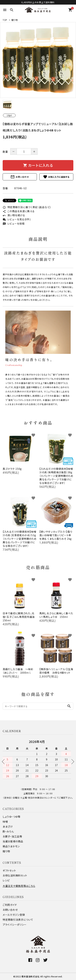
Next (72, 762)
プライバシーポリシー (15, 925)
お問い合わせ (20, 177)
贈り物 (15, 20)
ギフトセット (9, 870)
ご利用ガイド (10, 905)
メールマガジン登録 (14, 915)
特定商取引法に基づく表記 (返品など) (27, 207)
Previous (4, 762)
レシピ (6, 880)
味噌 (5, 822)
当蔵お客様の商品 (13, 841)
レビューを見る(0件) (17, 219)
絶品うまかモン (11, 846)
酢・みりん (8, 831)
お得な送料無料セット (15, 875)
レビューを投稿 (14, 223)
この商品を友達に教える (19, 211)
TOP (5, 20)
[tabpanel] (38, 60)
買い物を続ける (14, 215)
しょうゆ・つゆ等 (12, 817)
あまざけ (8, 826)
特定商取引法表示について (18, 920)
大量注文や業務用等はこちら (19, 886)
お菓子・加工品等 (12, 836)
